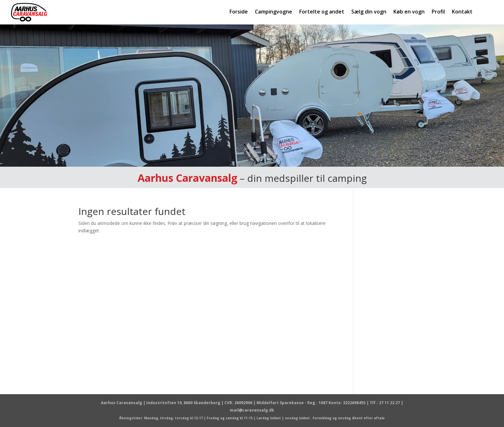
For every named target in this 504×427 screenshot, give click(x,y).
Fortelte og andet (322, 12)
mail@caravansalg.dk (252, 410)
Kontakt (462, 12)
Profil (438, 12)
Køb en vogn (409, 12)
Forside (239, 12)
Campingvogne (274, 12)
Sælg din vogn (369, 12)
